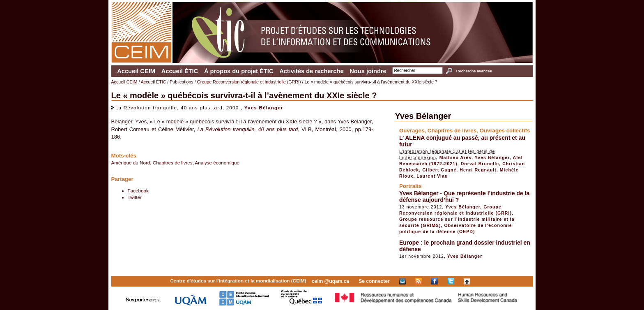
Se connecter (374, 281)
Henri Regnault (478, 170)
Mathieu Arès (455, 157)
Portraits (411, 186)
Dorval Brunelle (480, 164)
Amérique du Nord (131, 163)
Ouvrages (412, 131)
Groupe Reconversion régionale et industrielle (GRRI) (249, 82)
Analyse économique (217, 163)
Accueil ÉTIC (180, 71)
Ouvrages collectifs (505, 131)
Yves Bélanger (264, 108)
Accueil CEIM (136, 71)
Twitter (135, 197)
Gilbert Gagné (439, 170)
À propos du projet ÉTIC (239, 71)
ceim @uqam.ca (330, 281)
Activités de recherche (311, 71)
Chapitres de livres (173, 163)
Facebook (138, 191)
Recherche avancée (474, 71)
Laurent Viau (432, 176)
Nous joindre (368, 71)
